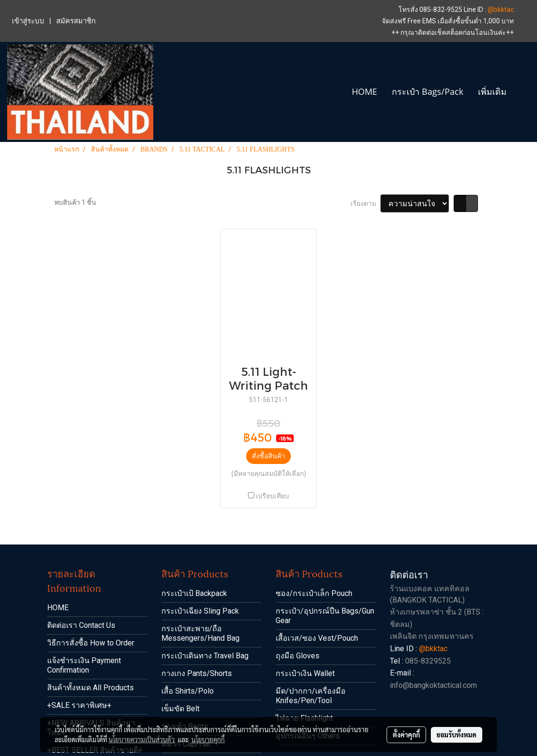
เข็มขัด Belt (180, 709)
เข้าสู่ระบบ (28, 21)
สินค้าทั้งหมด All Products (90, 688)
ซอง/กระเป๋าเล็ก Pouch (314, 593)
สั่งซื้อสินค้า (268, 456)
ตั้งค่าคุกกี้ (406, 735)
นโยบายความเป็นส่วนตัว (142, 739)
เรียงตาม (365, 203)
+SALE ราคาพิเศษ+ (79, 705)
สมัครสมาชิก (76, 21)
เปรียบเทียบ (272, 496)
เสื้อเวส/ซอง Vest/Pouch (317, 638)
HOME (364, 91)
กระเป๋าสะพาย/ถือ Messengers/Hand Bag (200, 633)
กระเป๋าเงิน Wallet (305, 673)
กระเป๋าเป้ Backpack (194, 593)
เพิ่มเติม (492, 91)
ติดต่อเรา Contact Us (81, 625)
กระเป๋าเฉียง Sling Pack (200, 611)
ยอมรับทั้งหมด (457, 735)
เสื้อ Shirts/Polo (188, 691)
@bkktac (501, 10)
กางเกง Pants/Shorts (197, 673)
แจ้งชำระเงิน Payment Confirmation (84, 665)
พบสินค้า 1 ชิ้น (75, 202)
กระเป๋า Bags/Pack (428, 91)
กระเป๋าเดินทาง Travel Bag (205, 656)
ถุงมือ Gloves (298, 656)
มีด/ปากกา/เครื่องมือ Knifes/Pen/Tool (311, 696)
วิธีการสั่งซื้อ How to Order (91, 643)
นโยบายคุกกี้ (208, 739)
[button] (522, 92)
